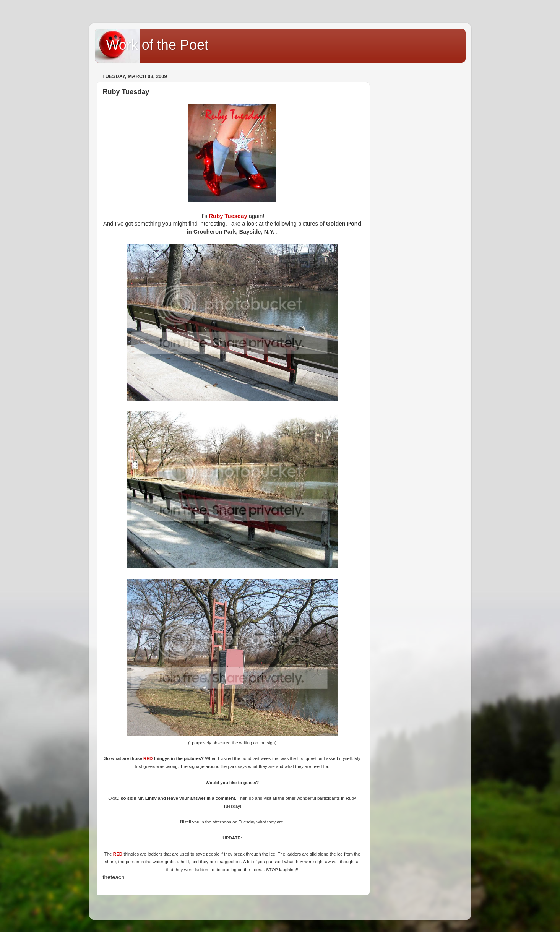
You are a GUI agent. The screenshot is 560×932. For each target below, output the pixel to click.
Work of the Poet (157, 45)
